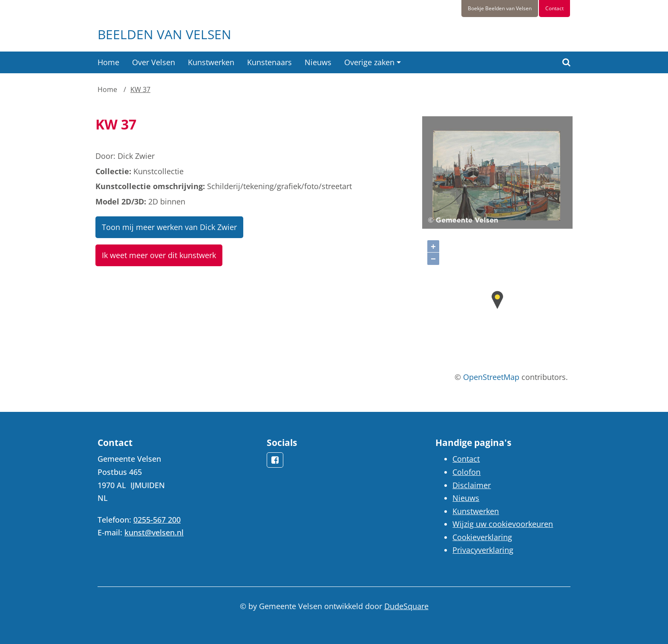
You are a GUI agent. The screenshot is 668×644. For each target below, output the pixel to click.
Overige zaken (369, 62)
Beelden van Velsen (164, 34)
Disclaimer (472, 485)
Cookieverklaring (482, 537)
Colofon (466, 472)
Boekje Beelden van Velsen (500, 8)
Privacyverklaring (483, 550)
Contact (554, 8)
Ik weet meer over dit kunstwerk (159, 255)
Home (108, 62)
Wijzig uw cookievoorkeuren (503, 524)
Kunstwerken (211, 62)
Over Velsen (154, 62)
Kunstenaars (269, 62)
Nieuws (318, 62)
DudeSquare (406, 606)
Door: (105, 156)
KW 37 (140, 89)
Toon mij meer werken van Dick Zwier (169, 227)
